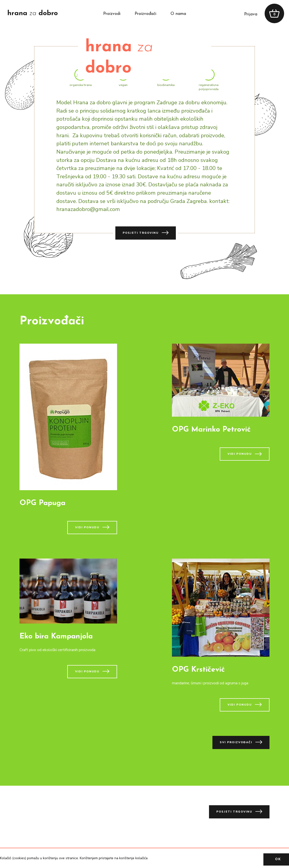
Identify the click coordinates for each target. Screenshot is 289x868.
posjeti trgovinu (146, 233)
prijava (251, 14)
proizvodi (112, 14)
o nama (178, 14)
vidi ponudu (92, 527)
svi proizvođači (241, 742)
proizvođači (145, 14)
